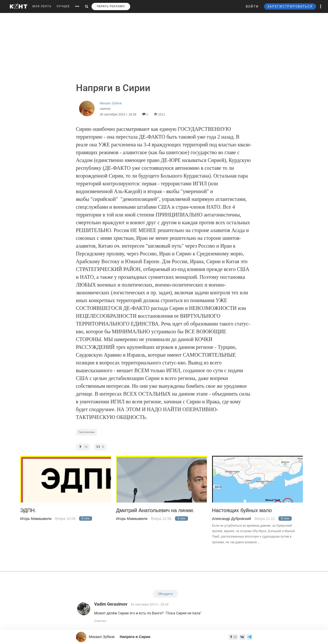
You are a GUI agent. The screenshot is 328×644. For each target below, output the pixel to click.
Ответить (100, 621)
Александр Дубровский (232, 519)
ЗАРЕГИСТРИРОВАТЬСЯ (290, 6)
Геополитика (86, 432)
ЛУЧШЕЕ (63, 6)
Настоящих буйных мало (242, 510)
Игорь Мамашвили (36, 519)
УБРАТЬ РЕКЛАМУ (111, 6)
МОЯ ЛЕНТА (42, 6)
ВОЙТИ (252, 6)
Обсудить (165, 594)
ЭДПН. (28, 510)
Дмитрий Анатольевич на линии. (155, 510)
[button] (321, 6)
